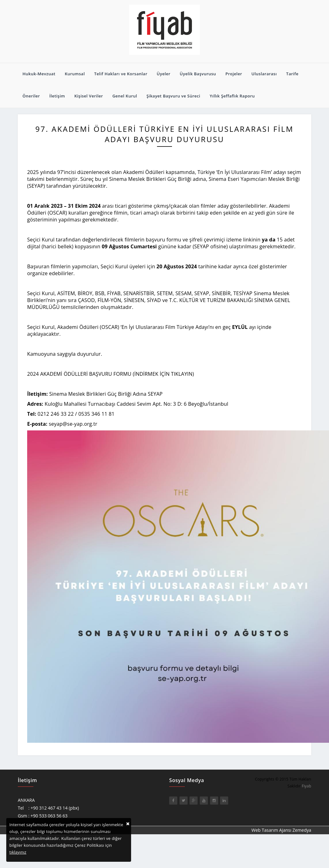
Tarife (292, 74)
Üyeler (164, 74)
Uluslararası (264, 74)
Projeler (234, 74)
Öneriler (31, 96)
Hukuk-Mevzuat (39, 74)
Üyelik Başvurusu (198, 74)
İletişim (57, 96)
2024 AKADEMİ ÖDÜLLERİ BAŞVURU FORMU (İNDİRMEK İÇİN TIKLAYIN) (110, 374)
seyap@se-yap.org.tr (73, 424)
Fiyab (307, 786)
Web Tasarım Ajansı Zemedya (281, 830)
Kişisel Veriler (89, 96)
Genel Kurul (125, 96)
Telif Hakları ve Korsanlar (121, 74)
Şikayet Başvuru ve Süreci (173, 96)
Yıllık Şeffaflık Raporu (232, 96)
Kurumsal (75, 74)
